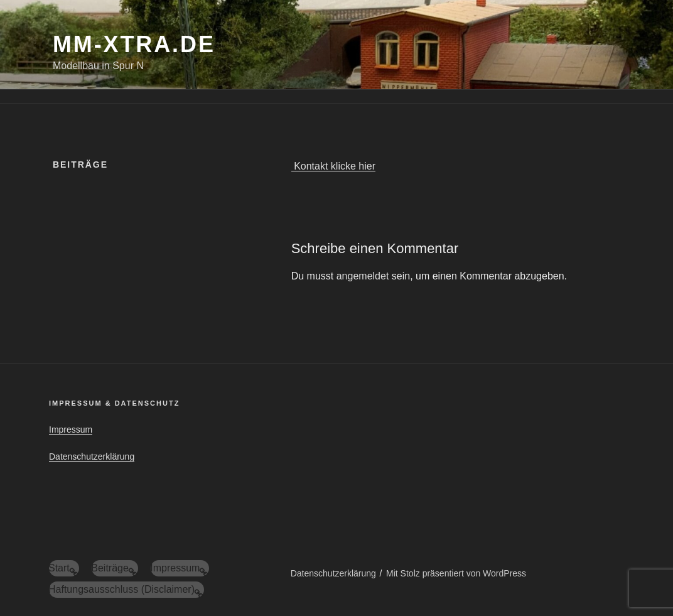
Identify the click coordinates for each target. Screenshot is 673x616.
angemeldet (363, 276)
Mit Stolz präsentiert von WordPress (456, 573)
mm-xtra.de (134, 44)
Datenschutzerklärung (92, 457)
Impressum (71, 430)
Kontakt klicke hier (333, 166)
